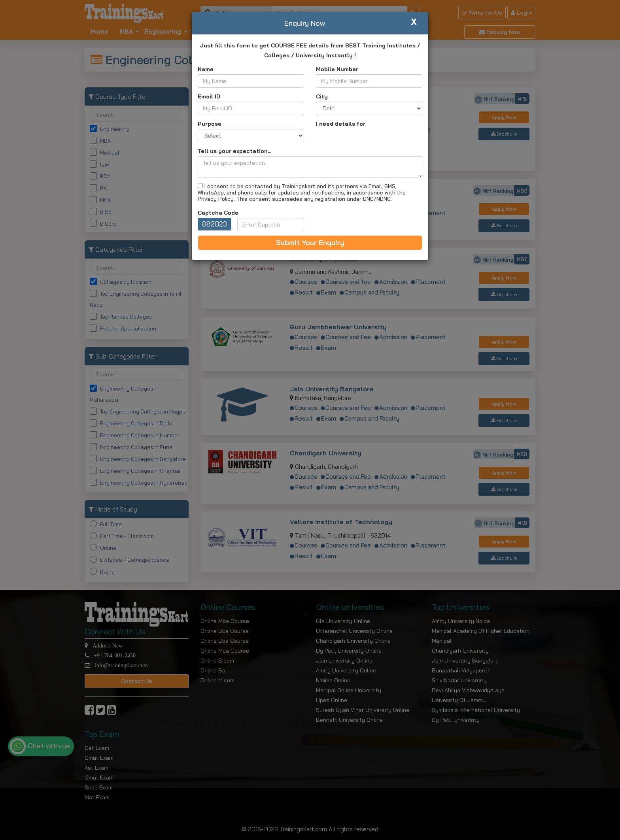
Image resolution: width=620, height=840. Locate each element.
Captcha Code (218, 213)
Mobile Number (337, 69)
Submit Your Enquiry (310, 243)
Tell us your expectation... (234, 151)
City (322, 96)
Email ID (209, 96)
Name (206, 69)
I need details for (341, 124)
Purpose (210, 124)
